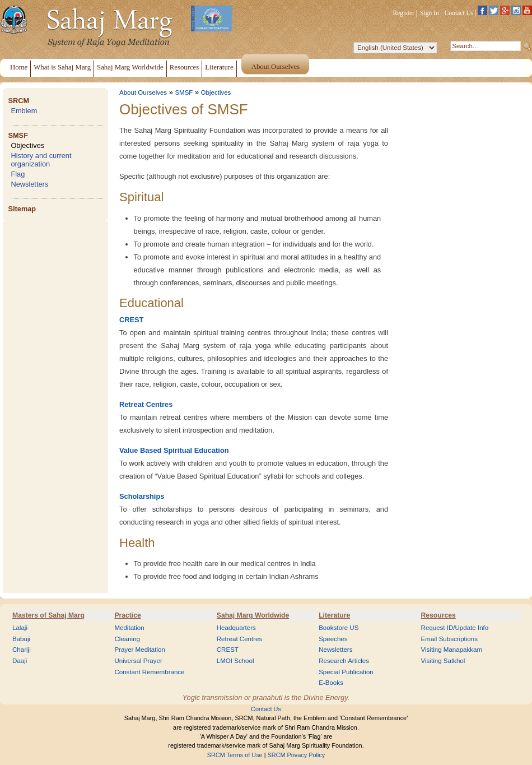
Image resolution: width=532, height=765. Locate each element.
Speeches (333, 639)
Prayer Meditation (140, 650)
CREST (131, 320)
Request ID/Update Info (455, 628)
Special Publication (346, 672)
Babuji (21, 639)
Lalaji (20, 628)
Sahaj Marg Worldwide (253, 615)
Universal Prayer (138, 661)
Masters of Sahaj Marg (48, 615)
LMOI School (235, 661)
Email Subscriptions (449, 639)
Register (404, 13)
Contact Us (459, 13)
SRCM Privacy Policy (297, 755)
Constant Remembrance (149, 672)
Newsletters (29, 184)
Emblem (24, 111)
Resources (438, 615)
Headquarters (236, 628)
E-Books (331, 683)
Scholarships (142, 496)
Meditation (129, 628)
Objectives (27, 145)
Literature (334, 615)
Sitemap (22, 209)
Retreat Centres (146, 404)
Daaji (20, 661)
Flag (18, 174)
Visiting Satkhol (443, 661)
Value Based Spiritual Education (174, 450)
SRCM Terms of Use (235, 755)
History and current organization (41, 160)
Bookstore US (339, 628)
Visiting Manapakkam (452, 650)
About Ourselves (143, 92)
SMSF (18, 135)
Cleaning (127, 639)
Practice (127, 615)
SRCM (18, 101)
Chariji (22, 650)
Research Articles (344, 661)
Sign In (430, 13)
